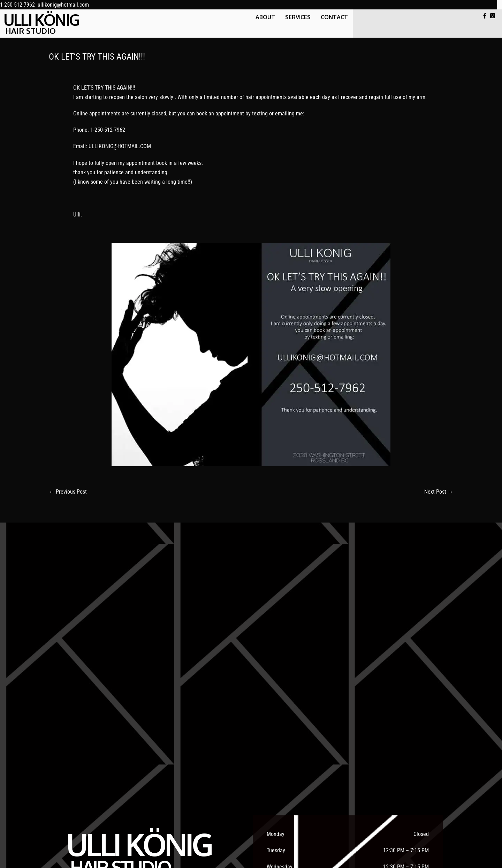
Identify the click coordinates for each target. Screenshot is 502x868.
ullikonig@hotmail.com (63, 5)
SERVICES (298, 17)
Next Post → (439, 492)
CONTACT (334, 17)
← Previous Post (68, 492)
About (265, 17)
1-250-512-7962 (17, 5)
